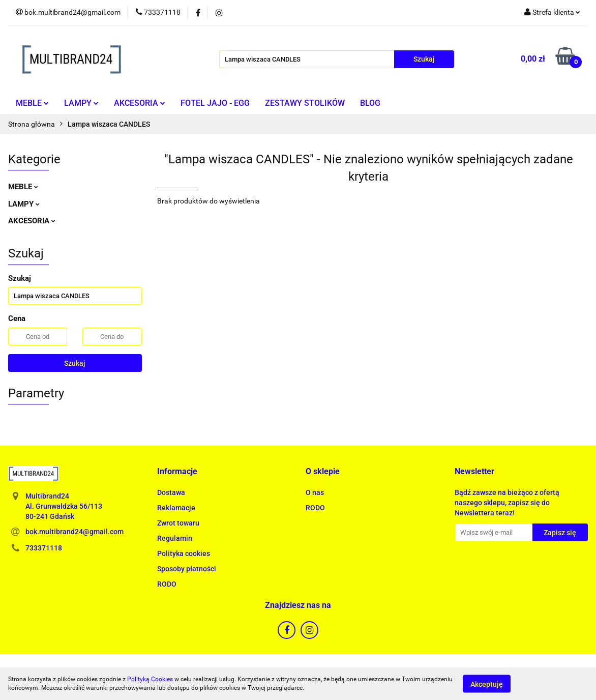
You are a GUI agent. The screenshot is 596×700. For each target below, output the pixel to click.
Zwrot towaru (178, 523)
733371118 (44, 548)
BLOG (370, 103)
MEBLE (32, 103)
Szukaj (75, 363)
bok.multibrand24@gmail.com (74, 532)
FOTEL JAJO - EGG (215, 103)
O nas (315, 492)
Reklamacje (176, 508)
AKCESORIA (140, 103)
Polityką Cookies (150, 679)
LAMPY (81, 103)
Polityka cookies (184, 553)
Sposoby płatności (187, 569)
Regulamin (175, 538)
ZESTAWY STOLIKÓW (305, 103)
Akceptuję (487, 684)
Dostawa (171, 492)
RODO (167, 584)
